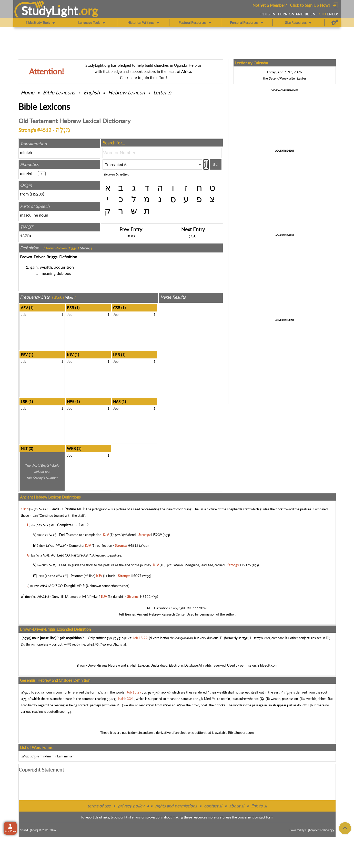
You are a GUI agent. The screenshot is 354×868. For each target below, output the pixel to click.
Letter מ (162, 92)
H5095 (246, 565)
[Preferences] (335, 23)
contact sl (213, 806)
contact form (264, 817)
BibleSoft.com (267, 665)
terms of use (99, 806)
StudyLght (50, 11)
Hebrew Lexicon (127, 92)
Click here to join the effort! (143, 77)
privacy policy (131, 806)
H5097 (136, 576)
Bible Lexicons (59, 92)
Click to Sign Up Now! (310, 5)
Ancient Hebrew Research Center (161, 614)
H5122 (145, 597)
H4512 (133, 545)
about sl (237, 806)
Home (28, 92)
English (92, 92)
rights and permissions (176, 806)
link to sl (259, 806)
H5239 (37, 194)
